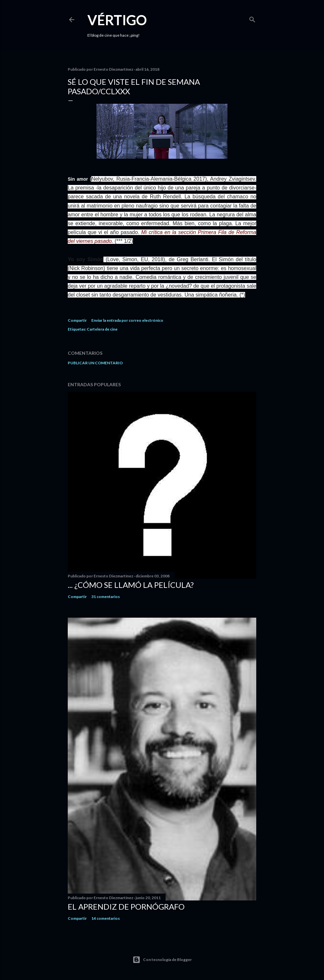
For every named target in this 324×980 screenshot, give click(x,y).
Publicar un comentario (95, 363)
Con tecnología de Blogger (162, 960)
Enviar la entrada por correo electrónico (127, 320)
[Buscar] (252, 18)
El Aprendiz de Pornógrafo (126, 907)
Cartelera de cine (102, 329)
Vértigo (117, 20)
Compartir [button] (77, 320)
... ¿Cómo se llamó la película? (131, 585)
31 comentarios (106, 597)
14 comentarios (106, 918)
